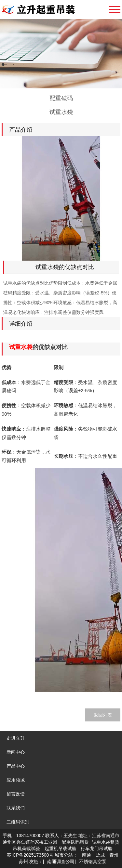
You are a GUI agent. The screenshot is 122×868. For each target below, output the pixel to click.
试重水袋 (61, 112)
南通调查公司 (61, 862)
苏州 (23, 862)
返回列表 (103, 715)
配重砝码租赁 (75, 842)
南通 (87, 855)
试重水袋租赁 (106, 842)
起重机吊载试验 (61, 849)
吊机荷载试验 (26, 849)
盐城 (100, 855)
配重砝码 (61, 98)
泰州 (114, 855)
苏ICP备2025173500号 (30, 855)
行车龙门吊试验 (97, 849)
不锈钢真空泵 (93, 862)
